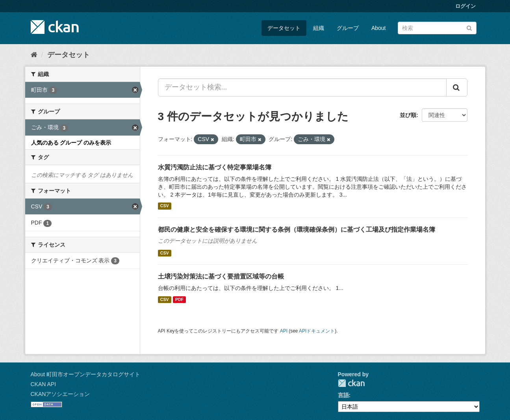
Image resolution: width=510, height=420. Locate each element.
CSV (165, 206)
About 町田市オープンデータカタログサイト (85, 374)
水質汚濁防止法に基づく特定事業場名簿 (215, 167)
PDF (179, 299)
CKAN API (44, 384)
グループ (348, 28)
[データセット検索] (437, 28)
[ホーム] (34, 55)
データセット (284, 28)
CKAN (351, 383)
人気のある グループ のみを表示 (71, 143)
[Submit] (469, 27)
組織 (319, 28)
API (284, 331)
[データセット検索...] (302, 87)
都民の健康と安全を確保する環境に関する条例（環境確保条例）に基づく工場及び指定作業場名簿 (297, 230)
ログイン (465, 6)
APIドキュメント (317, 331)
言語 (343, 395)
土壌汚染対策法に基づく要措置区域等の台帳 (221, 276)
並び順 (408, 115)
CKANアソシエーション (60, 394)
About (379, 28)
